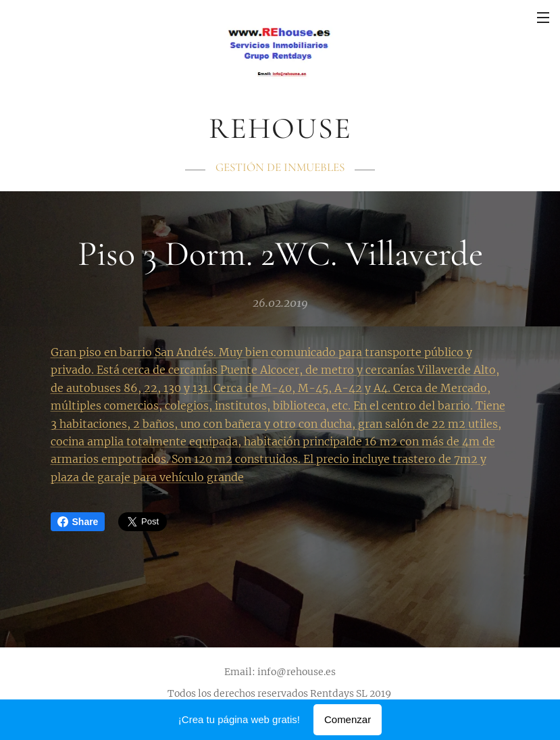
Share (78, 522)
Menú (543, 18)
